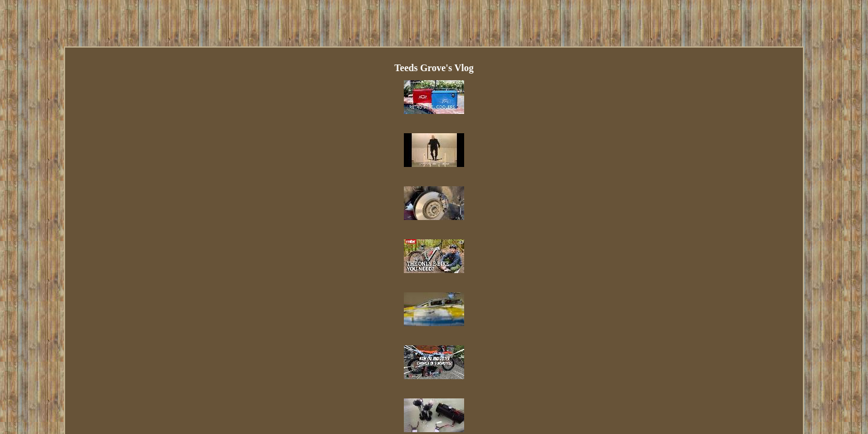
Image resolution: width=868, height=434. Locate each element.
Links (340, 285)
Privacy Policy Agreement (446, 285)
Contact (376, 285)
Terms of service (530, 285)
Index (307, 285)
